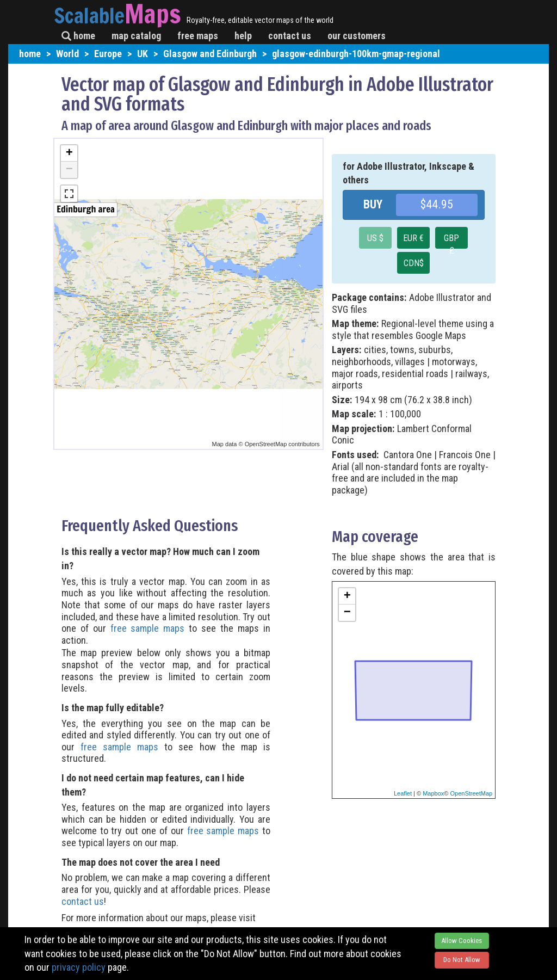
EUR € (413, 238)
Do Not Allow (462, 960)
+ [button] (69, 153)
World (67, 54)
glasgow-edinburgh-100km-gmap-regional (356, 54)
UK (143, 54)
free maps (198, 36)
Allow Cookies (462, 941)
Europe (108, 54)
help (243, 36)
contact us (290, 36)
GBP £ (451, 241)
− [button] (69, 170)
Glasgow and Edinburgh (210, 54)
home (78, 36)
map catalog (136, 36)
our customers (357, 36)
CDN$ (414, 263)
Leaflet (403, 793)
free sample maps (148, 628)
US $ (375, 238)
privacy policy (79, 967)
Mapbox (433, 793)
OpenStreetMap (471, 793)
